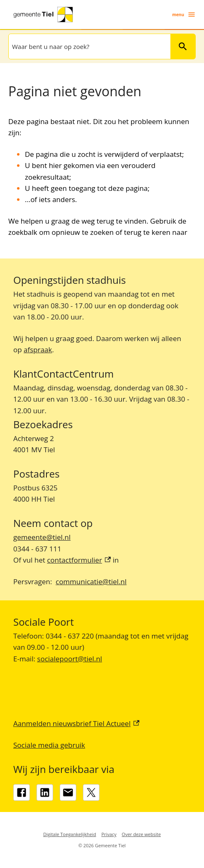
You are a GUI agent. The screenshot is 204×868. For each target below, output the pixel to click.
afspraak (38, 350)
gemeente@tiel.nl (42, 537)
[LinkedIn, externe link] (45, 792)
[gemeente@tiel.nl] (68, 792)
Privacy (109, 834)
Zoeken (183, 46)
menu (184, 15)
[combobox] (89, 46)
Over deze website (141, 834)
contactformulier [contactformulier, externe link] (79, 560)
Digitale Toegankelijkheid (70, 834)
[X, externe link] (91, 792)
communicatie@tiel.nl (91, 582)
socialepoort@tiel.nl (70, 659)
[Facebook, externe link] (22, 792)
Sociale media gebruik (49, 745)
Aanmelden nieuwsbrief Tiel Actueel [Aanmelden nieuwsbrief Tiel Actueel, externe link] (76, 723)
